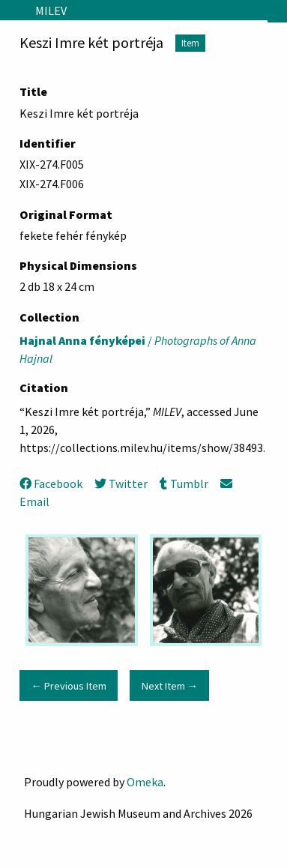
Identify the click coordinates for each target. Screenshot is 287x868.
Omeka (145, 782)
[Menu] (12, 10)
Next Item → (170, 686)
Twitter (121, 483)
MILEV (51, 10)
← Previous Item (68, 686)
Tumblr (184, 483)
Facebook (51, 483)
